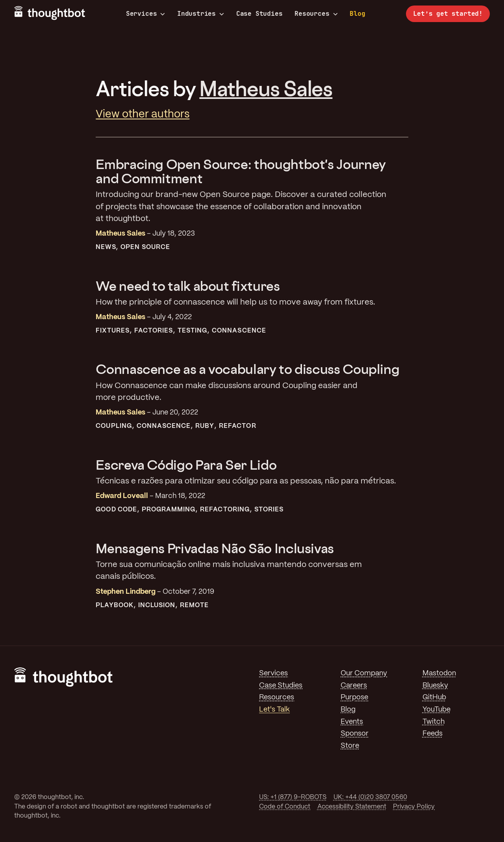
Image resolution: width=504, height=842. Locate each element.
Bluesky (435, 686)
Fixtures (113, 331)
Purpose (354, 697)
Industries (201, 14)
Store (350, 746)
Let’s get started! (448, 14)
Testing (193, 331)
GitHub (434, 697)
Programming (169, 510)
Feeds (433, 734)
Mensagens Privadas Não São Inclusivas (215, 548)
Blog (357, 14)
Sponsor (355, 734)
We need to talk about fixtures (188, 286)
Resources (316, 14)
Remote (194, 605)
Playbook (115, 605)
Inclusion (157, 605)
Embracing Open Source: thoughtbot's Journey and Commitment (241, 171)
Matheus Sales (266, 88)
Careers (354, 686)
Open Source (145, 247)
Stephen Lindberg (126, 592)
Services (146, 14)
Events (352, 722)
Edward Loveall (122, 496)
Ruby (205, 426)
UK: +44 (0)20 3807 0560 (370, 797)
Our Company (364, 673)
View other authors (143, 114)
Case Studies (259, 14)
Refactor (238, 426)
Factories (154, 331)
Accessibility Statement (352, 807)
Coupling (114, 426)
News (106, 247)
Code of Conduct (285, 807)
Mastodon (439, 673)
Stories (269, 510)
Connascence (239, 331)
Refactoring (225, 510)
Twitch (434, 722)
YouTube (436, 710)
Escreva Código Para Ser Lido (186, 465)
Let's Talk (274, 710)
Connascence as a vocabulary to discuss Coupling (247, 369)
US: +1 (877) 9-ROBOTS (293, 797)
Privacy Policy (414, 807)
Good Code (116, 510)
